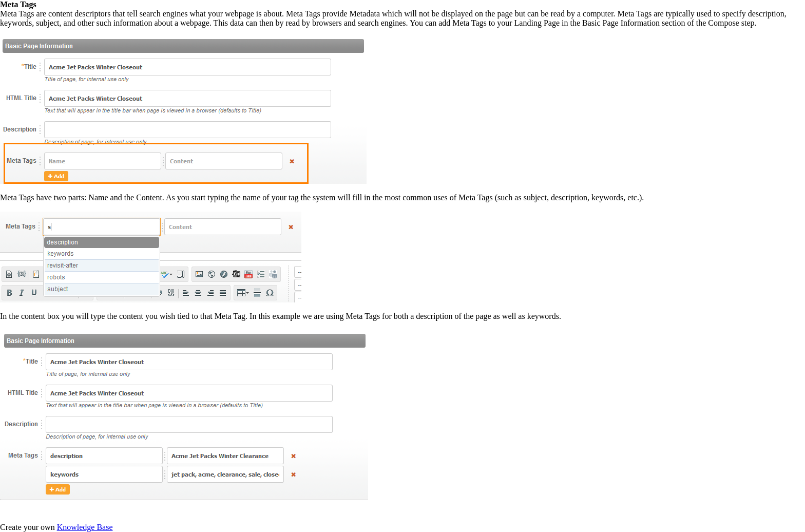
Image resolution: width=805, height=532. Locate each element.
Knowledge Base (85, 527)
